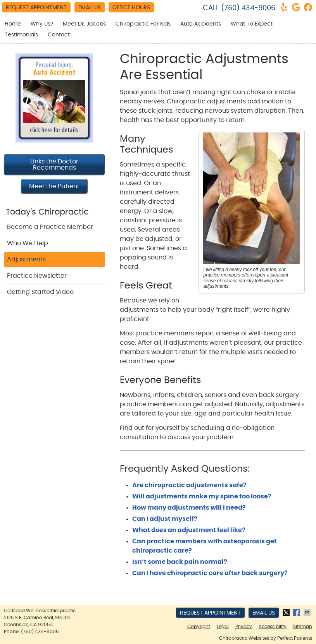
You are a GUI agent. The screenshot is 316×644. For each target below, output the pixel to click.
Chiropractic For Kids (143, 24)
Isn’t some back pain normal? (180, 562)
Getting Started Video (40, 292)
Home (13, 24)
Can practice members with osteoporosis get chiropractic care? (205, 546)
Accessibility (273, 627)
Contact (59, 35)
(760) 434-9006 (248, 8)
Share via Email (308, 613)
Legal (223, 627)
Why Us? (42, 24)
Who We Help (28, 243)
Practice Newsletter (37, 276)
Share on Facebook (297, 613)
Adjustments (26, 259)
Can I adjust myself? (165, 519)
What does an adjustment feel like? (189, 530)
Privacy (244, 627)
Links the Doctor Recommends (54, 165)
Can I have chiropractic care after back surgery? (210, 573)
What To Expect (252, 24)
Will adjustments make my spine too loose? (202, 496)
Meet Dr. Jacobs (84, 24)
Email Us (90, 8)
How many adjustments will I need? (189, 508)
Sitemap (303, 627)
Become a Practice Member (50, 227)
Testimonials (21, 35)
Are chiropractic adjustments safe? (189, 485)
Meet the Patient (54, 186)
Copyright (199, 627)
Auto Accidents (201, 24)
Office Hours (131, 8)
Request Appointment (36, 8)
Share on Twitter (287, 613)
